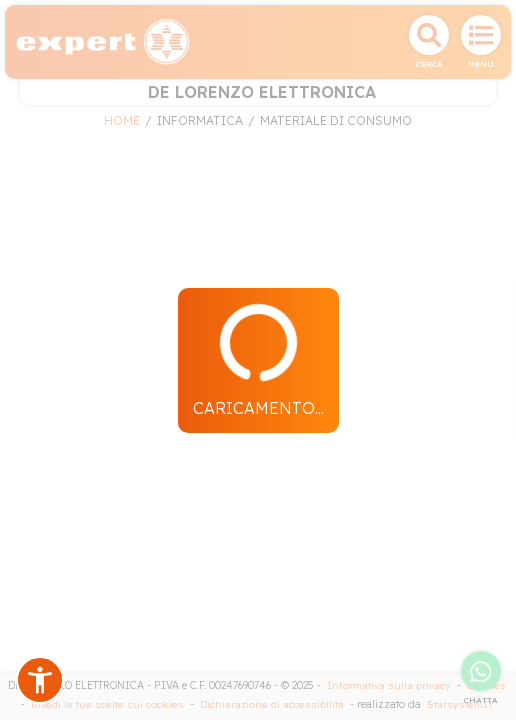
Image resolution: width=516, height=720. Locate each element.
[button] (40, 680)
